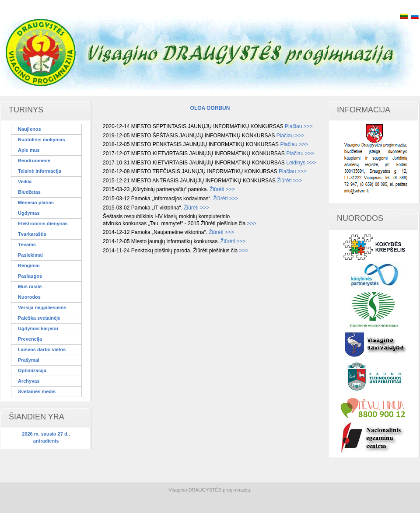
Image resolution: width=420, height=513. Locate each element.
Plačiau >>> (299, 126)
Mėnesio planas (36, 202)
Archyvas (29, 381)
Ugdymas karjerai (38, 328)
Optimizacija (32, 370)
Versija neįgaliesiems (42, 307)
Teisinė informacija (40, 171)
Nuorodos (29, 297)
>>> (251, 223)
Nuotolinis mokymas (42, 140)
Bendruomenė (34, 161)
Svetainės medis (37, 391)
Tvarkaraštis (32, 234)
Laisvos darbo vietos (42, 349)
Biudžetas (29, 192)
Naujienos (30, 129)
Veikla (25, 181)
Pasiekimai (30, 255)
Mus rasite (30, 286)
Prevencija (30, 339)
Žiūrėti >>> (290, 181)
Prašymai (29, 360)
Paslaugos (30, 276)
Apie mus (29, 150)
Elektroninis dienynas (43, 223)
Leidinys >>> (301, 163)
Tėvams (27, 244)
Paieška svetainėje (39, 318)
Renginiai (29, 265)
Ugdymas (29, 213)
